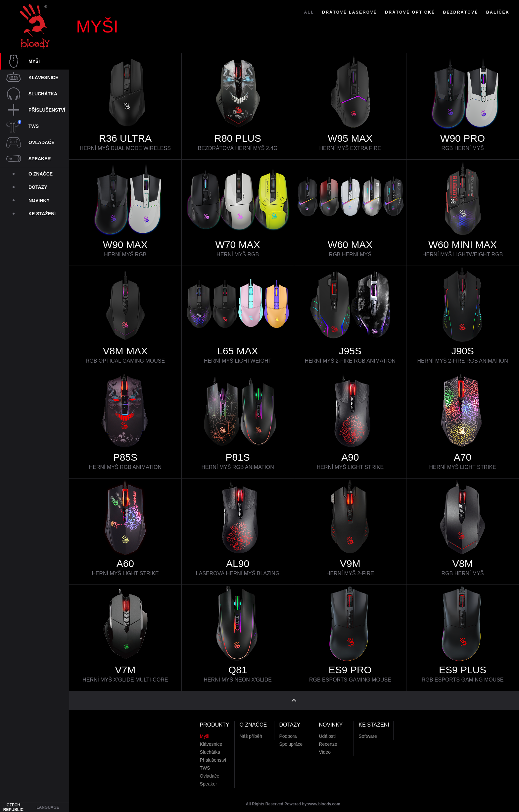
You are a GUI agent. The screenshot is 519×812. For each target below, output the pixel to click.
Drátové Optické (410, 26)
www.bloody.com (324, 799)
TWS (205, 763)
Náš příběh (251, 731)
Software (368, 731)
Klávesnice (211, 739)
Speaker (209, 779)
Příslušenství (213, 755)
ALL (309, 26)
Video (325, 747)
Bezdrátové (460, 26)
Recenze (328, 739)
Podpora (288, 731)
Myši (205, 731)
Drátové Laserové (350, 26)
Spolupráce (291, 739)
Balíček (498, 26)
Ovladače (210, 771)
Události (328, 731)
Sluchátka (210, 747)
